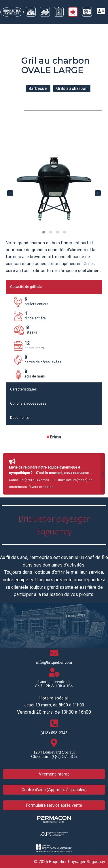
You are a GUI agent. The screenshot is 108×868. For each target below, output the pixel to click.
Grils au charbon (72, 88)
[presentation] (10, 193)
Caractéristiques (23, 389)
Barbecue (38, 88)
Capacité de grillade (26, 287)
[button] (44, 232)
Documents (19, 418)
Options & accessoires (28, 404)
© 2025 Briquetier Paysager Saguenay (70, 862)
